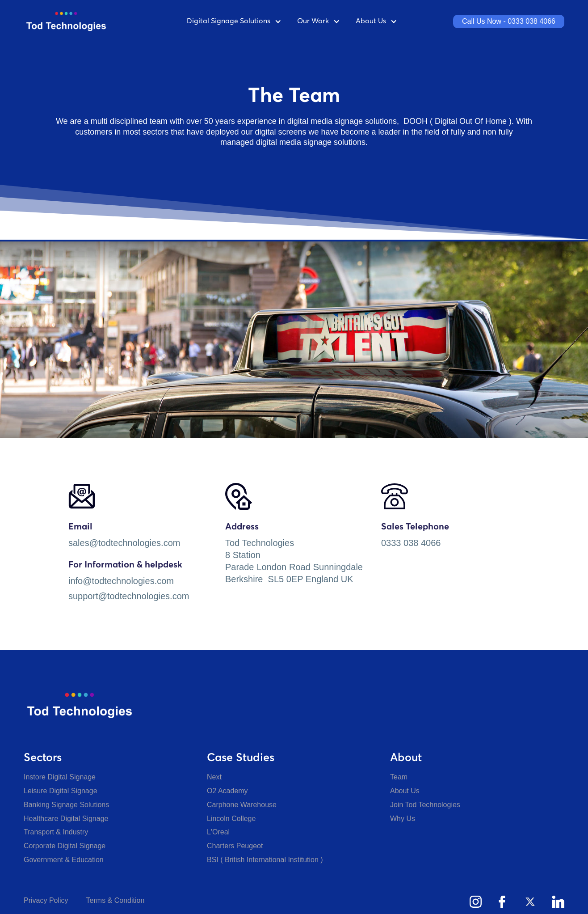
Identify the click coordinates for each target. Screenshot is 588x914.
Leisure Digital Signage (61, 791)
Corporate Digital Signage (65, 846)
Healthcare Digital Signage (66, 819)
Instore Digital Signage (60, 777)
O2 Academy (227, 791)
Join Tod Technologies (425, 805)
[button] (235, 21)
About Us (405, 791)
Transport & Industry (56, 832)
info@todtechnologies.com (121, 581)
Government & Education (64, 860)
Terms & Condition (115, 900)
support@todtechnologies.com (129, 596)
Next (214, 777)
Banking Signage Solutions (66, 805)
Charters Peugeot (235, 846)
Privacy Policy (46, 900)
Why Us (403, 819)
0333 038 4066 (411, 543)
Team (399, 777)
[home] (75, 21)
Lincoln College (231, 819)
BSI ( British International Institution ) (265, 860)
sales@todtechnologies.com (124, 543)
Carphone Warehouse (242, 805)
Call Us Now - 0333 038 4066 (509, 21)
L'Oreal (218, 832)
